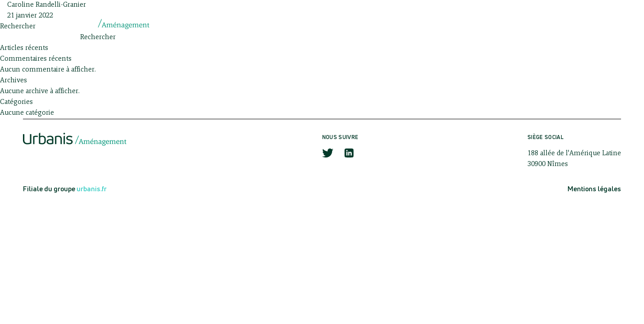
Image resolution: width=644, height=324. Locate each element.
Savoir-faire (384, 23)
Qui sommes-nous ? (303, 23)
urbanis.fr (92, 189)
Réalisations (519, 23)
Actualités (450, 23)
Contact (582, 23)
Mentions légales (594, 189)
